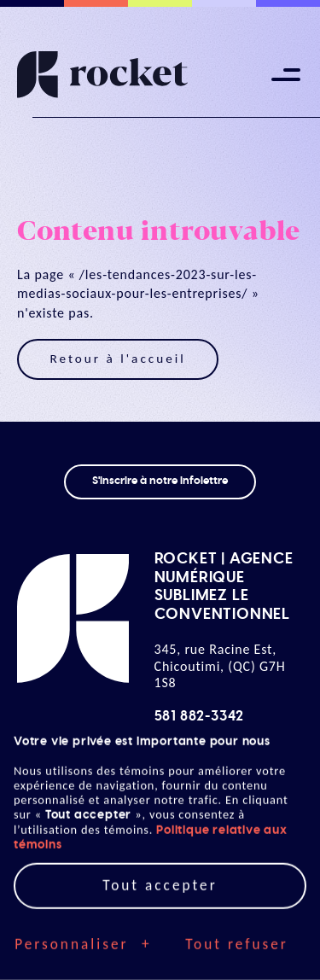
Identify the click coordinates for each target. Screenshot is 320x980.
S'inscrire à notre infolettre (160, 481)
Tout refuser (237, 910)
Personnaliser (83, 911)
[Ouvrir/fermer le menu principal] (286, 75)
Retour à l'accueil (117, 359)
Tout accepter (160, 852)
